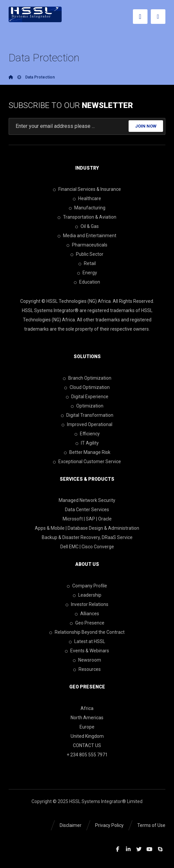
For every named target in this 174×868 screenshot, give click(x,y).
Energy (87, 273)
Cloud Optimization (87, 387)
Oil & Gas (87, 226)
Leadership (87, 595)
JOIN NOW (146, 126)
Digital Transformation (87, 415)
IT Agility (87, 443)
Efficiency (87, 434)
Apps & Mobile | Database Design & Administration (87, 528)
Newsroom (87, 660)
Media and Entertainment (87, 236)
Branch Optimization (87, 378)
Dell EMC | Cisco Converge (87, 547)
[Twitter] (139, 849)
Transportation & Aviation (87, 217)
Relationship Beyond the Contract (87, 632)
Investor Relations (87, 604)
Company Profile (87, 586)
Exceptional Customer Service (87, 461)
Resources (87, 669)
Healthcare (87, 198)
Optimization (87, 406)
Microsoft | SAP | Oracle (87, 519)
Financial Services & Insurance (87, 189)
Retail (87, 263)
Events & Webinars (87, 651)
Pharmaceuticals (87, 245)
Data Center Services (87, 510)
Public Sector (87, 254)
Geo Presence (87, 623)
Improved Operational (87, 424)
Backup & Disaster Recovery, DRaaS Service (87, 537)
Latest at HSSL (87, 641)
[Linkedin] (128, 849)
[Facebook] (118, 849)
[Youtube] (149, 849)
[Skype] (160, 849)
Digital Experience (87, 397)
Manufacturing (87, 208)
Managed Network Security (87, 500)
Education (87, 282)
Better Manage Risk (87, 452)
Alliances (87, 614)
